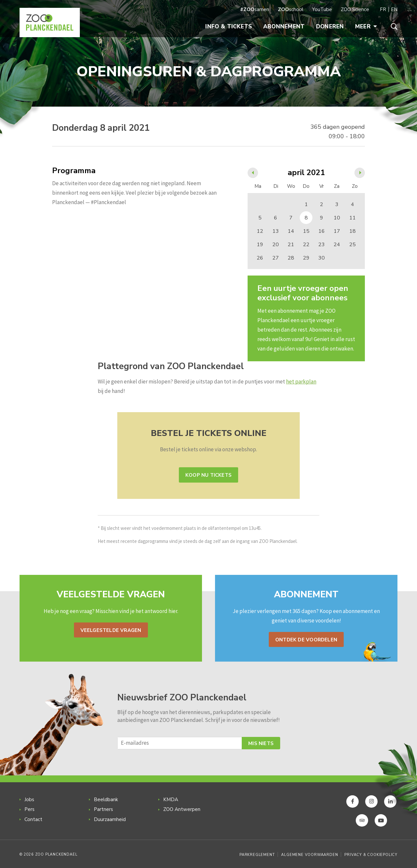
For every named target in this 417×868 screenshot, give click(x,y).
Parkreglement (257, 855)
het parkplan (301, 382)
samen (255, 9)
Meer (366, 27)
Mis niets (261, 743)
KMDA (171, 800)
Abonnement (284, 27)
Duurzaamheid (110, 819)
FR (383, 9)
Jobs (29, 800)
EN (394, 9)
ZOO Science (355, 9)
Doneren (330, 27)
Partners (103, 809)
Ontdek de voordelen (306, 640)
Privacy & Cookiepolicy (371, 855)
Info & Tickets (229, 27)
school (291, 9)
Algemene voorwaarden (309, 855)
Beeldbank (106, 800)
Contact (33, 819)
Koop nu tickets (208, 475)
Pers (29, 809)
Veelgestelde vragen (111, 630)
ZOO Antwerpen (182, 809)
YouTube (322, 9)
